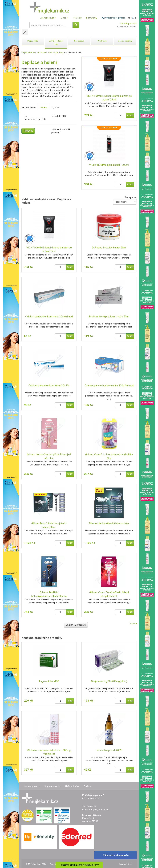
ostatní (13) (60, 116)
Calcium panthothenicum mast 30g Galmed (49, 317)
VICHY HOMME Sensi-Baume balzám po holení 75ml (109, 98)
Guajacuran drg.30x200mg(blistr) (109, 681)
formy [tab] (44, 108)
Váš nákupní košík (128, 24)
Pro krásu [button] (102, 41)
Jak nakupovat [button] (48, 18)
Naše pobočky (72, 786)
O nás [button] (65, 18)
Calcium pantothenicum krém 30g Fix (49, 386)
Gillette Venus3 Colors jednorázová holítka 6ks (109, 456)
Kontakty (77, 18)
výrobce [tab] (56, 108)
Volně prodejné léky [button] (56, 42)
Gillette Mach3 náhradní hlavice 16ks (109, 523)
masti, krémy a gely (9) (35, 119)
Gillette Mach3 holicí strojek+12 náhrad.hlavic (49, 525)
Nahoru (133, 624)
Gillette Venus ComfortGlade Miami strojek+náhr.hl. (109, 594)
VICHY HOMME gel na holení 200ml (109, 165)
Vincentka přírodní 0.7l (109, 750)
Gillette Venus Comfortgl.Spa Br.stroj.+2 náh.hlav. (49, 456)
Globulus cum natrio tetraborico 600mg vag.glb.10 (49, 752)
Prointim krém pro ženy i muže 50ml (109, 317)
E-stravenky (92, 18)
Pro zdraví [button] (79, 41)
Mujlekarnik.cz (28, 53)
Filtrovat (28, 131)
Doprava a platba (53, 786)
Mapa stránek (126, 864)
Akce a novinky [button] (125, 41)
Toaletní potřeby (56, 53)
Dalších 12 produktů (76, 625)
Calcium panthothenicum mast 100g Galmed (109, 386)
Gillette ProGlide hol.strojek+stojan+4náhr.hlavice (49, 594)
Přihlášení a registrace (113, 18)
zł (136, 18)
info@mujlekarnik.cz (98, 809)
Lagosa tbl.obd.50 (49, 681)
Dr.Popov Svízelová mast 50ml (109, 248)
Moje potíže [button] (33, 41)
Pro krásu (41, 53)
